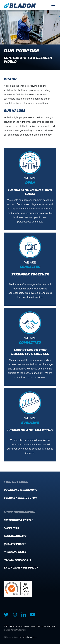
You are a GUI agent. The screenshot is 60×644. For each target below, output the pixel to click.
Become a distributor (20, 498)
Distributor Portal (18, 520)
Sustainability (15, 536)
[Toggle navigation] (53, 5)
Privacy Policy (15, 552)
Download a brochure (20, 490)
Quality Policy (15, 544)
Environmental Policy (21, 568)
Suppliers (11, 528)
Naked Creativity (29, 637)
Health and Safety (18, 560)
